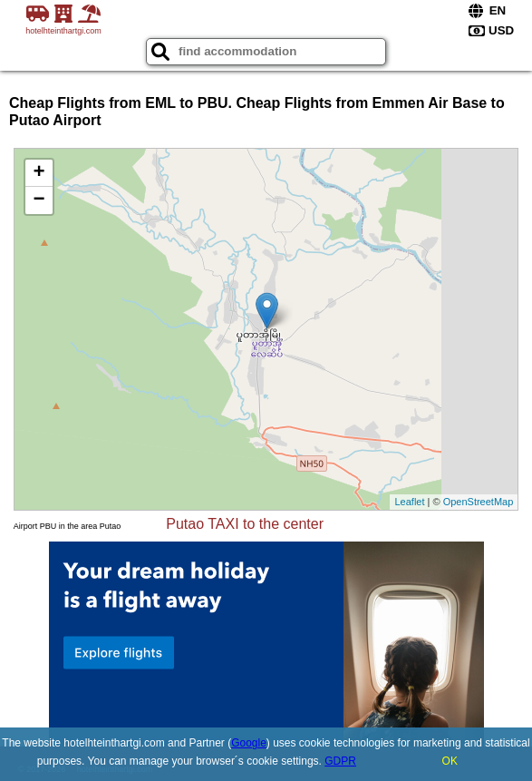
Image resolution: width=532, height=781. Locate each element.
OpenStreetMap (479, 502)
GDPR (340, 761)
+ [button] (39, 173)
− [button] (39, 200)
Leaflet (409, 502)
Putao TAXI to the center (245, 524)
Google (249, 743)
